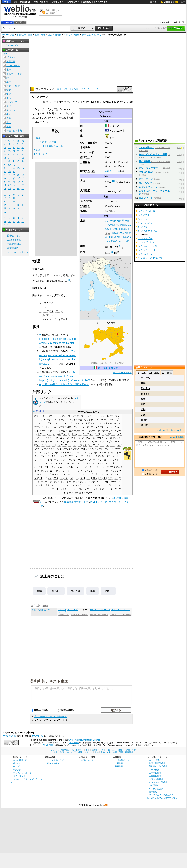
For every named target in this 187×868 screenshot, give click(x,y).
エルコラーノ (101, 420)
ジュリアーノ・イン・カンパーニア (82, 456)
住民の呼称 (86, 201)
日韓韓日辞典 (73, 2)
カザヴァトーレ (93, 423)
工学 (9, 82)
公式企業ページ (122, 760)
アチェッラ (54, 416)
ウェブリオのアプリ (56, 760)
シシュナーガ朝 (146, 250)
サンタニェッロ (81, 453)
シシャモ (143, 227)
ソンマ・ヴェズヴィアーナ (53, 319)
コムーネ (90, 171)
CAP (83, 143)
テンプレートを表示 (122, 373)
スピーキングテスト (18, 252)
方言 (9, 127)
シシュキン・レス (148, 246)
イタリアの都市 (72, 35)
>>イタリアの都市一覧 (121, 615)
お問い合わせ (87, 760)
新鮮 (39, 591)
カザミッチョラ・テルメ (46, 427)
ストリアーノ (108, 456)
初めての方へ (166, 22)
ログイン (154, 2)
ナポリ (113, 138)
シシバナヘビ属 (146, 211)
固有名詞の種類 (24, 35)
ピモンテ (60, 471)
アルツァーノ (96, 416)
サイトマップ (19, 776)
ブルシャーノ (73, 474)
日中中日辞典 (58, 2)
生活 (9, 98)
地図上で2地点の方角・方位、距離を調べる (66, 384)
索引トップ (62, 89)
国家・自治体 (55, 35)
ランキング (87, 89)
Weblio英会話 (14, 240)
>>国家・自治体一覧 (99, 615)
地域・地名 (40, 35)
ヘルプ (182, 2)
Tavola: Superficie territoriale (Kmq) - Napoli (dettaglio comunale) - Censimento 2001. (65, 376)
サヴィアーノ (46, 315)
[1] (114, 181)
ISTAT (84, 152)
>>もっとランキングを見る (170, 430)
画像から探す (53, 763)
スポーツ (11, 110)
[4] (68, 280)
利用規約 (17, 770)
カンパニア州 (117, 131)
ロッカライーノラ (84, 493)
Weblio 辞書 (169, 2)
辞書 (6, 2)
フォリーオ (103, 471)
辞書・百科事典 (14, 131)
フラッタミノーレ (56, 474)
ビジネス (11, 57)
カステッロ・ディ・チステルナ (85, 431)
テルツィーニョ (61, 463)
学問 (9, 90)
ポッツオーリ (71, 478)
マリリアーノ (46, 303)
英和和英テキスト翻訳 (49, 681)
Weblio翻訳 (154, 770)
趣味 (9, 106)
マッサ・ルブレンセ (98, 482)
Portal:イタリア (99, 502)
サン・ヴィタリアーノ (51, 311)
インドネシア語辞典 (158, 782)
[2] (120, 246)
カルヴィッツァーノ (45, 434)
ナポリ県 (83, 412)
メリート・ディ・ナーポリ (48, 489)
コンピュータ (13, 66)
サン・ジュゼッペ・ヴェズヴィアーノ (53, 445)
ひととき (76, 591)
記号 (6, 225)
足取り (108, 591)
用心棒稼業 (145, 161)
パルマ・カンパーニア (100, 610)
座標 (108, 233)
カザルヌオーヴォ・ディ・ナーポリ (78, 427)
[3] (112, 252)
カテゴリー (99, 89)
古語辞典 (87, 2)
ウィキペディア (45, 89)
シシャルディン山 (148, 231)
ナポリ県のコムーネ (92, 35)
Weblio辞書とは (20, 760)
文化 (9, 94)
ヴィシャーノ (59, 420)
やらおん (145, 378)
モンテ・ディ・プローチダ (76, 489)
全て (5, 54)
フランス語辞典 (156, 779)
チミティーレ (45, 463)
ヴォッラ (89, 420)
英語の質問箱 (14, 244)
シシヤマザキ (145, 238)
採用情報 (119, 766)
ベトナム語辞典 (156, 789)
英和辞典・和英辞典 (158, 766)
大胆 (143, 415)
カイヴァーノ (77, 423)
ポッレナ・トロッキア (91, 478)
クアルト (50, 438)
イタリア (114, 126)
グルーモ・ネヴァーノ (97, 438)
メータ (117, 485)
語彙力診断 (13, 248)
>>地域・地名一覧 (79, 615)
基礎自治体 (68, 118)
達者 (92, 591)
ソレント (63, 460)
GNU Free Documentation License (84, 740)
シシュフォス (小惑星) (150, 258)
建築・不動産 (13, 86)
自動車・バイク (14, 74)
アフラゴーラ (81, 416)
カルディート (63, 434)
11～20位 (154, 373)
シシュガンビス (146, 242)
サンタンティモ (98, 453)
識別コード (86, 157)
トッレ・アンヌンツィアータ (100, 463)
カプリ (118, 431)
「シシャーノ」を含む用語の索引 (51, 717)
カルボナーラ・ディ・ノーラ (86, 434)
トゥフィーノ (78, 463)
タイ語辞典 (154, 785)
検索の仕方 (18, 763)
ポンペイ (58, 482)
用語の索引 (75, 89)
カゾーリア (107, 431)
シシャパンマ (145, 223)
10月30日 (110, 211)
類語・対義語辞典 (22, 2)
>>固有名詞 (64, 615)
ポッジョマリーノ (54, 478)
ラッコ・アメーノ (100, 489)
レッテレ (69, 493)
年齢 (143, 409)
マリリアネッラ (74, 485)
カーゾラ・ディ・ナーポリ (55, 423)
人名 (9, 122)
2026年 (145, 420)
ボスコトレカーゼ (104, 474)
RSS (106, 805)
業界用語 (11, 61)
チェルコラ (103, 460)
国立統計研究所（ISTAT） (55, 335)
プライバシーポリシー (23, 773)
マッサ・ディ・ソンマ (75, 482)
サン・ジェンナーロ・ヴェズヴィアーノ (100, 442)
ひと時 (144, 425)
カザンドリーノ (105, 427)
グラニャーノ (62, 438)
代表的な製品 (146, 172)
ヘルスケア (12, 102)
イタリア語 (53, 109)
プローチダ (87, 474)
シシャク (143, 219)
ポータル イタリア (108, 368)
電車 (9, 70)
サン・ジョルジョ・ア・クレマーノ (91, 445)
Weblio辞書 (48, 745)
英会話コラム (14, 236)
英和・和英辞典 (41, 2)
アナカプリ (67, 416)
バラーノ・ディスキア (107, 467)
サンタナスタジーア (62, 453)
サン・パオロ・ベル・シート (89, 449)
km (116, 253)
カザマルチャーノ (112, 423)
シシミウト (144, 215)
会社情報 (119, 763)
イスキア (109, 416)
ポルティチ (46, 482)
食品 (9, 118)
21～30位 (167, 373)
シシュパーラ (145, 254)
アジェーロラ (40, 416)
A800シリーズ (146, 147)
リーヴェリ (116, 489)
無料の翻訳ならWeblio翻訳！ (53, 12)
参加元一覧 (179, 22)
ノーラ (43, 307)
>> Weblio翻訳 (177, 437)
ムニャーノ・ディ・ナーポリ (98, 485)
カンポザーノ (109, 434)
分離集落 (85, 162)
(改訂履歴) (74, 743)
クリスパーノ (78, 438)
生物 (9, 114)
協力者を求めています (76, 502)
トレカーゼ (61, 467)
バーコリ (89, 467)
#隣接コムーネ (113, 171)
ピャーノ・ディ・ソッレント (81, 471)
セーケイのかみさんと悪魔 (153, 154)
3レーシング (145, 183)
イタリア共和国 (45, 113)
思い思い (56, 591)
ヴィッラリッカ (75, 420)
